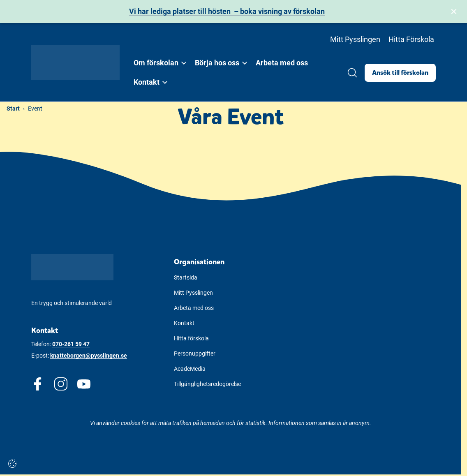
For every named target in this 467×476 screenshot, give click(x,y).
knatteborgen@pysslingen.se (89, 356)
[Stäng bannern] (454, 12)
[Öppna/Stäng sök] (352, 73)
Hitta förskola (191, 338)
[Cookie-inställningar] (12, 464)
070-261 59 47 (71, 344)
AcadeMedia (190, 369)
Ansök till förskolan (400, 73)
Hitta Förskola (411, 39)
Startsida (186, 277)
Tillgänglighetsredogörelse (207, 384)
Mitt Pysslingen (355, 39)
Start (13, 109)
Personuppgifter (195, 354)
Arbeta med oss (282, 63)
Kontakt (184, 323)
